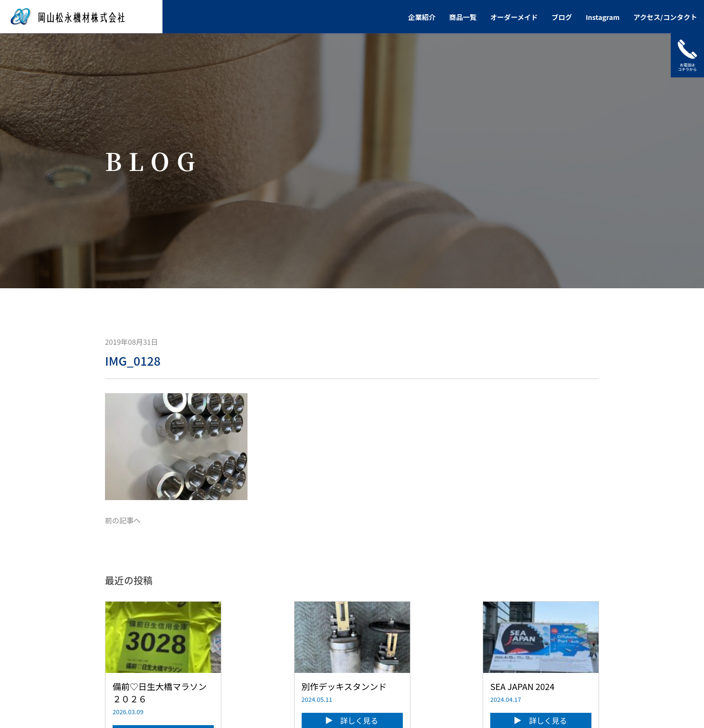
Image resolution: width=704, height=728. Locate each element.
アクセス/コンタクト (665, 17)
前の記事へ (123, 520)
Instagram (603, 17)
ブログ (562, 17)
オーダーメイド (514, 17)
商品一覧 (463, 17)
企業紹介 (422, 17)
